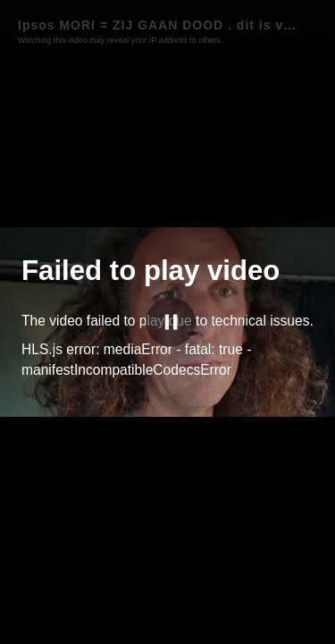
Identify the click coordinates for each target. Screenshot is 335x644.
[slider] (167, 608)
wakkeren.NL (251, 627)
